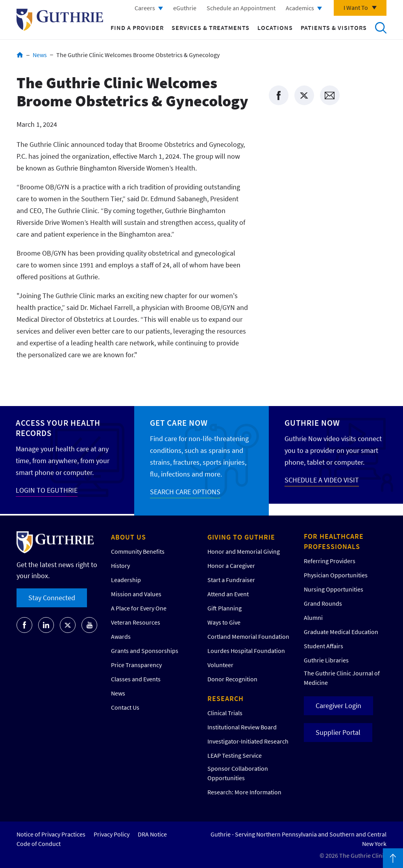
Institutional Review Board (242, 727)
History (120, 566)
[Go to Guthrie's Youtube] (89, 625)
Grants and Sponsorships (145, 651)
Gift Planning (225, 608)
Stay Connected (52, 598)
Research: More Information (244, 792)
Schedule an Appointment (241, 8)
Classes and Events (136, 679)
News (40, 55)
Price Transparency (136, 665)
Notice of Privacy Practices (51, 834)
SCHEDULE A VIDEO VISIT (322, 480)
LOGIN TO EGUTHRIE (47, 490)
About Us (128, 537)
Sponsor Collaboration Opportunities (238, 773)
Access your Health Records (58, 428)
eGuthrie (185, 8)
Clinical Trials (225, 713)
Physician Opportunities (336, 575)
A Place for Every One (139, 608)
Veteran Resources (136, 622)
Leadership (126, 580)
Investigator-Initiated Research (248, 741)
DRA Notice (152, 834)
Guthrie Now (312, 423)
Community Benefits (138, 551)
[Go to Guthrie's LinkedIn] (46, 625)
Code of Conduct (39, 844)
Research (226, 698)
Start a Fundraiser (231, 580)
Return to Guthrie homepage (60, 20)
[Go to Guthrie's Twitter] (68, 625)
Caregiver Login (338, 706)
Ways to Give (224, 622)
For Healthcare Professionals (334, 541)
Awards (121, 636)
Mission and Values (136, 594)
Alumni (313, 618)
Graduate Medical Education (341, 632)
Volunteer (220, 665)
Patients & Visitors (334, 28)
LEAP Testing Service (235, 755)
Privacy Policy (112, 834)
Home (20, 55)
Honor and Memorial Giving (244, 551)
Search (381, 28)
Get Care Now (179, 423)
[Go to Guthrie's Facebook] (24, 625)
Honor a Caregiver (231, 566)
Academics (300, 8)
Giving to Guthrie (241, 537)
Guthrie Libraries (326, 660)
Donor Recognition (232, 679)
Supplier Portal (338, 732)
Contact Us (125, 707)
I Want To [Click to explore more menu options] (356, 7)
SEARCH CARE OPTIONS (185, 492)
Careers (145, 8)
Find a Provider (137, 28)
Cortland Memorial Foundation (248, 636)
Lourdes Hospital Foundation (246, 651)
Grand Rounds (323, 603)
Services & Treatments (211, 28)
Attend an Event (228, 594)
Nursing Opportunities (334, 589)
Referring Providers (330, 561)
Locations (275, 28)
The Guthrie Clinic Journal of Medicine (342, 678)
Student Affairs (324, 646)
